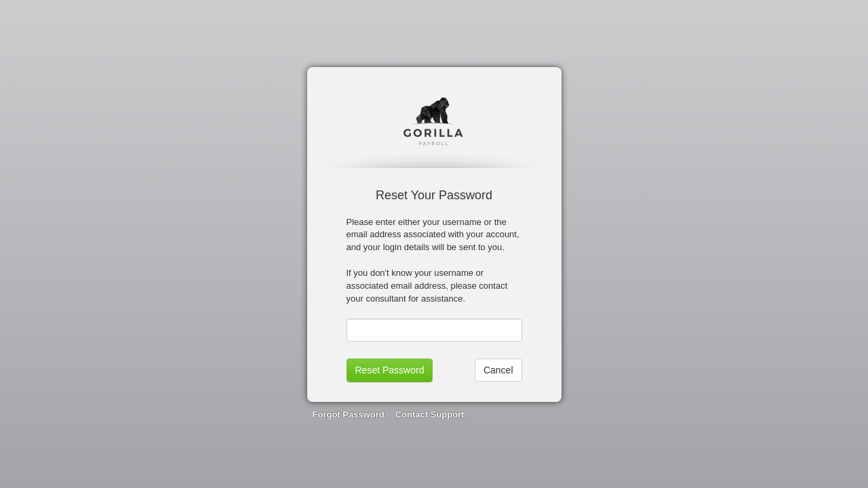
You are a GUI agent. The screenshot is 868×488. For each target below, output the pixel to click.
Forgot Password (349, 414)
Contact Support (430, 414)
